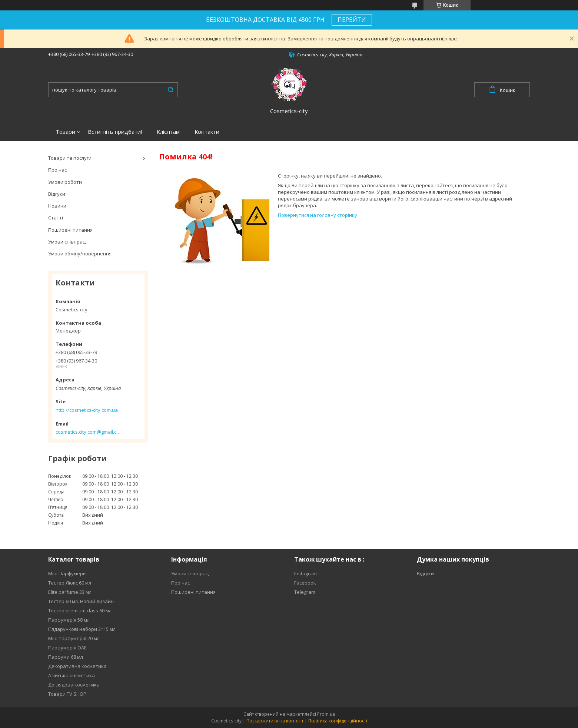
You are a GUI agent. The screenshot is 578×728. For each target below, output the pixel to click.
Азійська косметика (72, 675)
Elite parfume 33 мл (70, 592)
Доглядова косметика (74, 685)
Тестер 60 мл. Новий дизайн (81, 601)
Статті (56, 218)
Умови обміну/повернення (80, 254)
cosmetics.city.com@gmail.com (88, 432)
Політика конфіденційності (338, 721)
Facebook (305, 583)
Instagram (305, 573)
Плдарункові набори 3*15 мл (82, 629)
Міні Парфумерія (67, 573)
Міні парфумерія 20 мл (74, 638)
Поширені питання (70, 230)
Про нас (57, 170)
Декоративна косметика (77, 666)
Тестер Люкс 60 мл (70, 583)
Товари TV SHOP (67, 694)
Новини (57, 206)
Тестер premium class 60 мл (80, 610)
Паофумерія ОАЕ (67, 648)
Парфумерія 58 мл (69, 620)
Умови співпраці (67, 242)
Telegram (305, 592)
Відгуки (57, 194)
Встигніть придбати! (115, 132)
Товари (65, 132)
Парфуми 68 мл (66, 657)
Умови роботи (65, 182)
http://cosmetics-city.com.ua (87, 410)
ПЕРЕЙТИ (352, 20)
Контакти (207, 132)
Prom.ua (326, 714)
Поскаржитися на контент (275, 721)
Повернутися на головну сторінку (318, 215)
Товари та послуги (70, 158)
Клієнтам (168, 132)
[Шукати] (170, 90)
